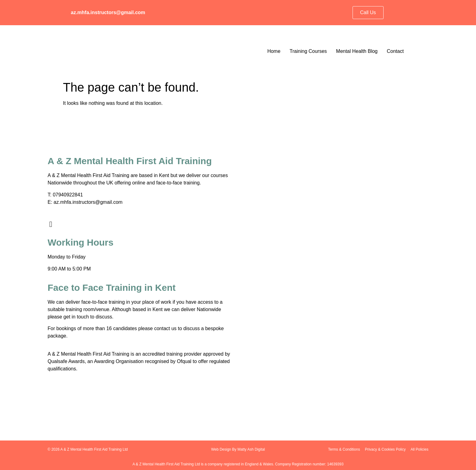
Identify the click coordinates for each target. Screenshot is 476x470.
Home (274, 51)
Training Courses (308, 51)
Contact (395, 51)
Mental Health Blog (357, 51)
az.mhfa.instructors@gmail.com (108, 12)
